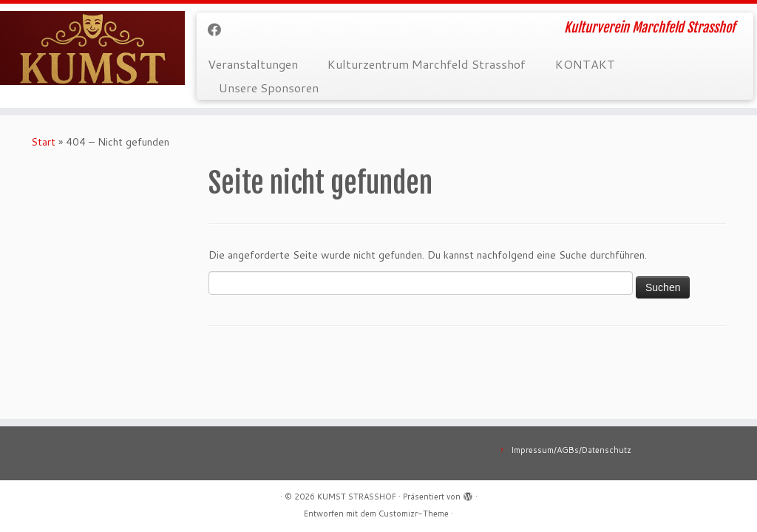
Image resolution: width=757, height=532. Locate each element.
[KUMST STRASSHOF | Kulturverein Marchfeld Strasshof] (89, 48)
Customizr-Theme (414, 514)
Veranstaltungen (253, 64)
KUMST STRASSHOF (357, 497)
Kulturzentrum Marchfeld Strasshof (427, 64)
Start (43, 142)
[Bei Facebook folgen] (219, 30)
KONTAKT (585, 64)
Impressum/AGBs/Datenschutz (571, 450)
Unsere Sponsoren (269, 88)
